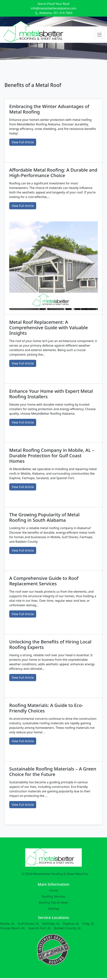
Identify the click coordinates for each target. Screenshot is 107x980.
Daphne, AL (71, 924)
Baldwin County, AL (67, 928)
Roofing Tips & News (54, 902)
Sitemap (53, 909)
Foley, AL (88, 924)
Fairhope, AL (51, 924)
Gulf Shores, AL (28, 924)
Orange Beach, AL (13, 928)
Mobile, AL (7, 924)
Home (53, 890)
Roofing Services (53, 896)
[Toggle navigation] (99, 35)
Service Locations (53, 917)
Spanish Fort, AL (40, 928)
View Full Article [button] (23, 142)
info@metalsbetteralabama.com (53, 8)
